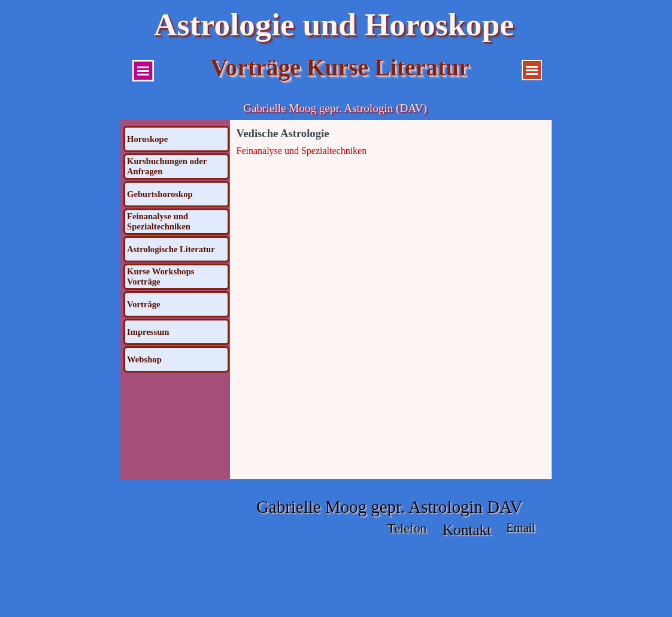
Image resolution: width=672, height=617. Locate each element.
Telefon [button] (407, 528)
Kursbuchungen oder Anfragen (167, 166)
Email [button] (521, 528)
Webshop (144, 359)
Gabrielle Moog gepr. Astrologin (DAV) (335, 108)
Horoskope (147, 139)
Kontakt (467, 530)
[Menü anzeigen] (143, 71)
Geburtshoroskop (160, 194)
